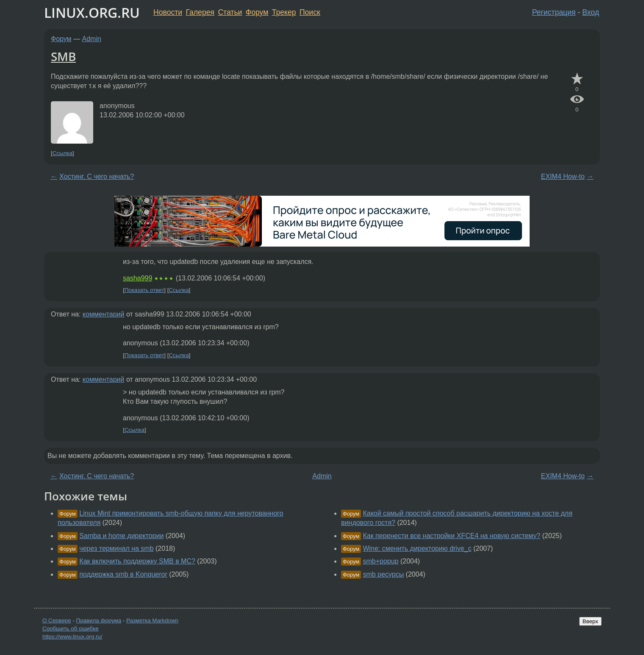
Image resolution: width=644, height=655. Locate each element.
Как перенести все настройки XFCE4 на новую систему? (451, 536)
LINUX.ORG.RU (92, 12)
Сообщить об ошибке (71, 629)
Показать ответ (144, 290)
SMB (63, 56)
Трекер (284, 12)
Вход (591, 12)
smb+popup (380, 561)
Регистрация (554, 12)
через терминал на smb (116, 548)
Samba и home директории (121, 536)
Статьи (230, 12)
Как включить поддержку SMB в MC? (137, 561)
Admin (92, 39)
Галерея (200, 12)
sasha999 (137, 278)
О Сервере (57, 620)
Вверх (590, 621)
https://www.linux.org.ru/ (72, 637)
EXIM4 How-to (563, 176)
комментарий (104, 314)
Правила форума (99, 620)
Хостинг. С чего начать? (97, 176)
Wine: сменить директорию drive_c (417, 548)
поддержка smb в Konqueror (123, 574)
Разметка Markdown (152, 620)
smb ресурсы (383, 574)
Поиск (310, 12)
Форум (257, 12)
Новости (168, 12)
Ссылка (62, 153)
